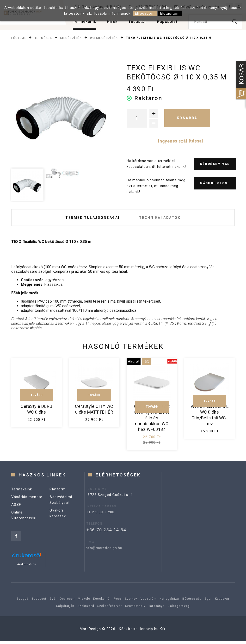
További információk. (112, 13)
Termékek (43, 38)
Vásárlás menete (27, 506)
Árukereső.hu (27, 567)
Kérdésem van (215, 164)
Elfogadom (145, 13)
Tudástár (137, 22)
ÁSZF (16, 514)
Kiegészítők (71, 38)
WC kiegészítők (104, 38)
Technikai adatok (163, 219)
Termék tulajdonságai (90, 219)
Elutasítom (170, 13)
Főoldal (19, 38)
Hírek (112, 22)
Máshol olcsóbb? (218, 183)
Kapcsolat (167, 22)
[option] (62, 114)
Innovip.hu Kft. (153, 631)
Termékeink (84, 22)
